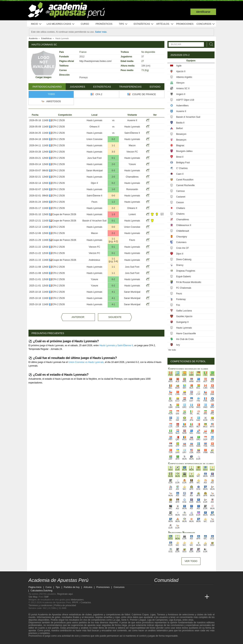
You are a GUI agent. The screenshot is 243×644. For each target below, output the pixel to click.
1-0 (113, 189)
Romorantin (132, 189)
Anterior (78, 317)
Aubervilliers (182, 106)
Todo (51, 94)
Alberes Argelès (184, 77)
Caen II (180, 174)
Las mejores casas (61, 24)
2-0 (113, 164)
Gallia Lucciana (184, 311)
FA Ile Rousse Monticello (189, 282)
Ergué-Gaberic (184, 277)
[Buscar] (210, 44)
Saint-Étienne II (132, 133)
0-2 (113, 139)
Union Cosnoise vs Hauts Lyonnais (86, 362)
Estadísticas (144, 24)
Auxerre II (132, 120)
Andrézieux (94, 260)
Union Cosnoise (94, 139)
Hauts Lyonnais (94, 120)
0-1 (113, 158)
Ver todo (172, 350)
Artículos (165, 24)
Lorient (132, 214)
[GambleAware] (38, 641)
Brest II (180, 157)
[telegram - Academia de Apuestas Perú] (179, 589)
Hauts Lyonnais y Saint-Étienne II (116, 345)
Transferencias (130, 87)
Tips (123, 24)
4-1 (113, 292)
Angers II (181, 94)
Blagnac (180, 145)
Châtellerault (183, 231)
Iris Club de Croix (185, 339)
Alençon (180, 83)
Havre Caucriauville (186, 333)
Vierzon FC (132, 152)
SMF (46, 597)
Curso (85, 24)
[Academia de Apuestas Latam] (193, 597)
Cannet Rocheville (185, 185)
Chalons (180, 214)
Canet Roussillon (185, 180)
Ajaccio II (181, 71)
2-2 (113, 208)
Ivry (178, 345)
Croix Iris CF (183, 248)
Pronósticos (104, 24)
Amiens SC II (183, 89)
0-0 (113, 196)
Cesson (180, 202)
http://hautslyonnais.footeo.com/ (95, 61)
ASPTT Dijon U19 (185, 100)
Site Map (33, 597)
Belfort (179, 128)
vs (113, 120)
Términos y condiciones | (41, 605)
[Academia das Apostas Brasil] (172, 597)
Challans (181, 208)
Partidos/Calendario (47, 87)
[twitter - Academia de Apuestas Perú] (157, 589)
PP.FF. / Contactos (82, 603)
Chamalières (132, 177)
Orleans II (94, 127)
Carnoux (180, 191)
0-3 (113, 171)
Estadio (155, 87)
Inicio (36, 24)
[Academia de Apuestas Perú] (157, 597)
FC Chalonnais (184, 288)
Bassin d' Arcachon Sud (94, 221)
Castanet (181, 197)
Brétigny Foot (183, 163)
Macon (132, 145)
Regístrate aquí (65, 594)
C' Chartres (182, 168)
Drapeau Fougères (186, 271)
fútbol (127, 615)
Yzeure (132, 164)
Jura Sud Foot (94, 158)
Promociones (185, 24)
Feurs (94, 202)
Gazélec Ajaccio (184, 316)
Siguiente (115, 317)
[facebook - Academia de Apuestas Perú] (172, 589)
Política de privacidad (65, 605)
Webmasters (77, 600)
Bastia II (180, 123)
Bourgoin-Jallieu (184, 151)
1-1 (113, 145)
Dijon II (94, 183)
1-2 (113, 202)
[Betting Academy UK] (200, 597)
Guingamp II (182, 322)
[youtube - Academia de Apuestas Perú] (164, 589)
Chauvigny (182, 237)
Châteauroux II (184, 225)
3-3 (113, 152)
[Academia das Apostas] (164, 597)
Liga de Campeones (157, 620)
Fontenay (181, 299)
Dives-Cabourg (184, 259)
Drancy (180, 265)
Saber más (101, 32)
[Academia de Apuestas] (186, 597)
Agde (179, 66)
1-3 (113, 214)
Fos (178, 305)
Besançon (181, 134)
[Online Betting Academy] (179, 597)
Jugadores (78, 87)
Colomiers (181, 242)
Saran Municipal (94, 171)
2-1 (113, 233)
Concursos (206, 24)
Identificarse (203, 12)
